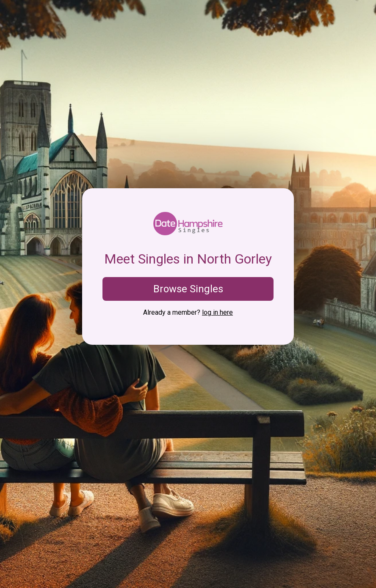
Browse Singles (188, 289)
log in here (217, 312)
